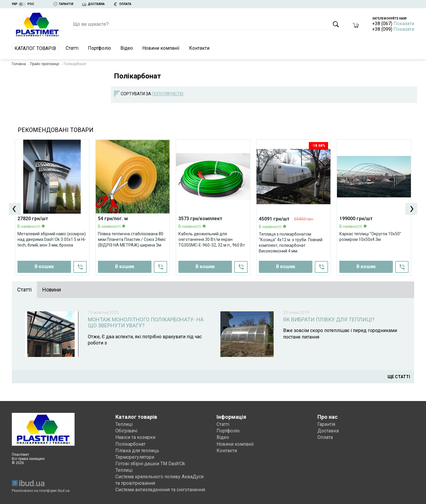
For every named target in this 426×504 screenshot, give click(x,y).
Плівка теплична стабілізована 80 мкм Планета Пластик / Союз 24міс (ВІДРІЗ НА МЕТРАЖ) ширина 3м (132, 239)
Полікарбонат (130, 443)
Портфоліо (99, 48)
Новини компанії (161, 48)
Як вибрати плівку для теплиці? (329, 319)
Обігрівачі (126, 430)
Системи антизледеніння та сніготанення (160, 489)
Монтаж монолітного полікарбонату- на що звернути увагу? (146, 323)
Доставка (328, 430)
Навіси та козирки (135, 436)
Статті (72, 48)
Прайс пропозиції (45, 64)
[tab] (24, 290)
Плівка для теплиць (137, 450)
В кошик (125, 267)
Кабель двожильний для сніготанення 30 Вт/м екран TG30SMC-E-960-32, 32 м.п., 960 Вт (212, 239)
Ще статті (399, 376)
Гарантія (326, 423)
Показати (404, 24)
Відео (127, 48)
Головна (19, 64)
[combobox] (171, 94)
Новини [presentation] (52, 290)
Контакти (199, 48)
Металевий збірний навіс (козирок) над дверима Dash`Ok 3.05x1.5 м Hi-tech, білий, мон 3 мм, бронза (52, 239)
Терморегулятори (135, 456)
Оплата (325, 436)
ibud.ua (64, 490)
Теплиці (124, 423)
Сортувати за (136, 94)
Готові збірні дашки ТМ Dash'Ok (150, 463)
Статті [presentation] (24, 290)
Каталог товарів (35, 48)
